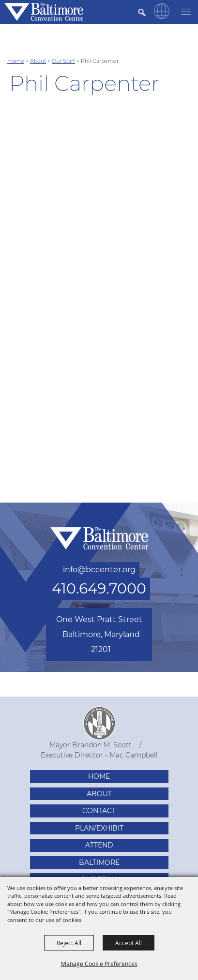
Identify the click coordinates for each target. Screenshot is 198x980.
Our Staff (63, 61)
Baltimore (99, 862)
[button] (162, 16)
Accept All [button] (129, 943)
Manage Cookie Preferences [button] (99, 964)
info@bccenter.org (99, 570)
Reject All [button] (69, 943)
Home (16, 61)
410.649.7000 (99, 588)
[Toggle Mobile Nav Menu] (186, 11)
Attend (99, 845)
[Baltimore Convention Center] (44, 12)
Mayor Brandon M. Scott (91, 745)
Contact (99, 811)
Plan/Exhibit (99, 828)
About (38, 61)
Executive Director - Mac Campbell (99, 755)
